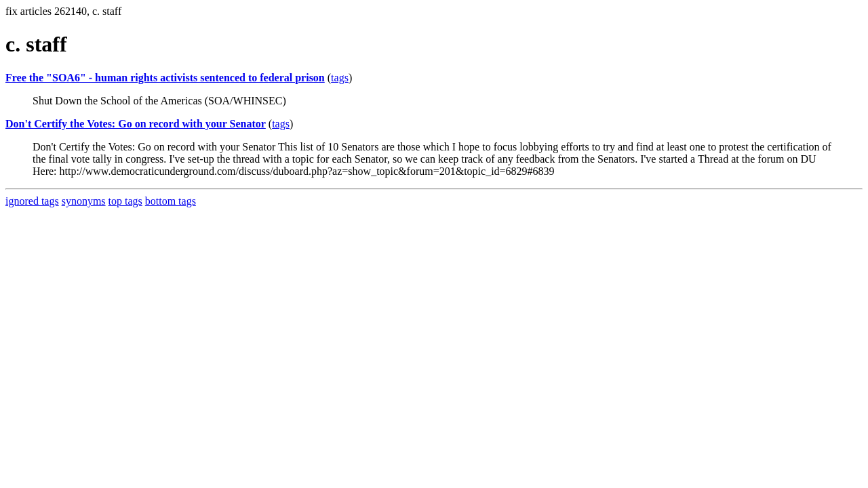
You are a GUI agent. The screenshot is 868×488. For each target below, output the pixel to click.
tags (340, 78)
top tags (125, 201)
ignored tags (32, 201)
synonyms (84, 201)
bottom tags (171, 201)
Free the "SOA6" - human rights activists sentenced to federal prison (165, 78)
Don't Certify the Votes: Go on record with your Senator (136, 124)
